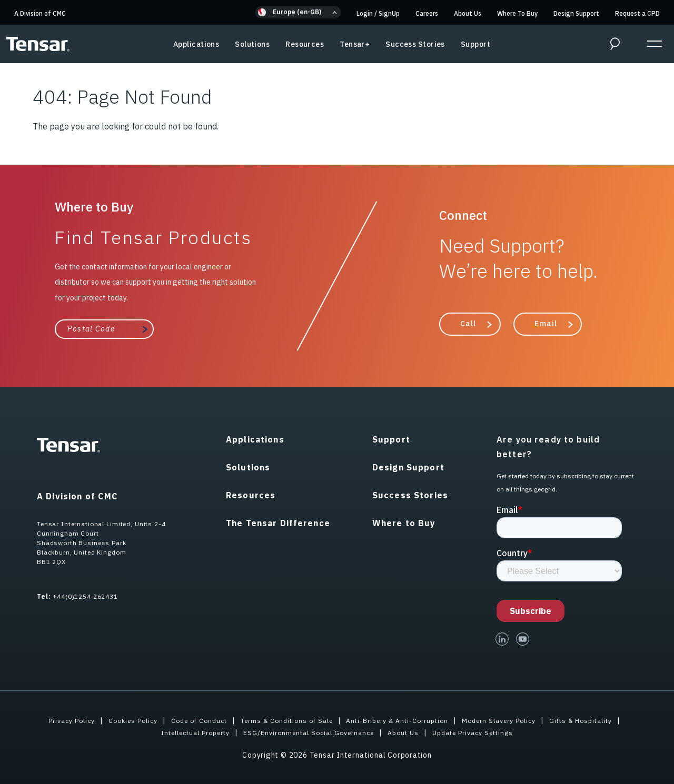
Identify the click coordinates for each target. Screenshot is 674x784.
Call (468, 323)
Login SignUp (378, 13)
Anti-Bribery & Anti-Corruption (403, 719)
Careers (427, 13)
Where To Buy (517, 13)
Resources (305, 44)
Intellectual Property (181, 731)
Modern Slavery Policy (516, 719)
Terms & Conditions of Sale (280, 719)
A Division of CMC (40, 13)
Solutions (252, 44)
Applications (196, 44)
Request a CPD (637, 13)
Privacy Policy (44, 719)
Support (475, 44)
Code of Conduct (184, 719)
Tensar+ (355, 44)
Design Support (576, 13)
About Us (468, 13)
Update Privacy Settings (487, 731)
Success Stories (415, 44)
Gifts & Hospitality (607, 719)
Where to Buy (404, 522)
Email (546, 323)
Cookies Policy (111, 719)
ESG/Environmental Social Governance (308, 731)
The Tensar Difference (278, 522)
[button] (298, 12)
